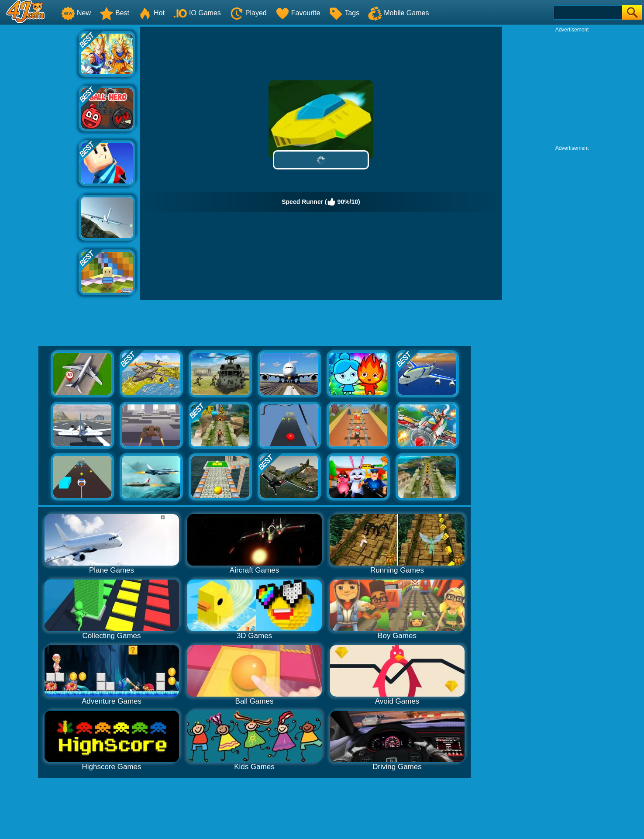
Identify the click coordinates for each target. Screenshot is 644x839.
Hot (151, 13)
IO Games (197, 13)
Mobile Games (398, 13)
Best (114, 13)
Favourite (298, 13)
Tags (344, 13)
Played (248, 13)
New (76, 13)
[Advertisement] (39, 158)
